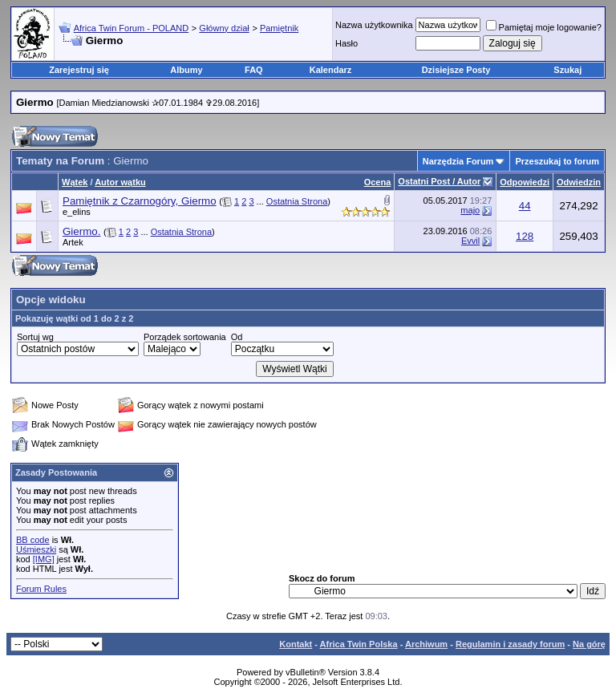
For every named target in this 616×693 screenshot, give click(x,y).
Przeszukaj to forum (557, 161)
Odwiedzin (579, 182)
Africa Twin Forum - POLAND (131, 28)
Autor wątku (120, 182)
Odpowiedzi (525, 182)
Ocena (378, 182)
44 (525, 206)
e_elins (77, 212)
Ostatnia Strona (297, 201)
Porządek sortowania (185, 337)
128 (525, 236)
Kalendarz (331, 70)
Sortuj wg (35, 337)
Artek (73, 242)
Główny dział (224, 28)
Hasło (346, 43)
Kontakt (296, 644)
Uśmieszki (36, 549)
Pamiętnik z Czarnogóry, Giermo (140, 201)
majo (470, 210)
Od (237, 337)
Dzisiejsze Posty (456, 70)
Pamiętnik (279, 28)
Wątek (75, 182)
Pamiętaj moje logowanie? (544, 27)
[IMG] (44, 559)
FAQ (254, 70)
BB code (33, 540)
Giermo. (81, 231)
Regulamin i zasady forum (510, 644)
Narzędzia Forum (458, 161)
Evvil (470, 241)
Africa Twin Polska (359, 644)
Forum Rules (41, 589)
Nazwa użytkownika (374, 25)
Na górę (589, 644)
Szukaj (567, 70)
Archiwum (426, 644)
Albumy (186, 70)
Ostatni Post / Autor (439, 181)
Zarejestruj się (79, 70)
